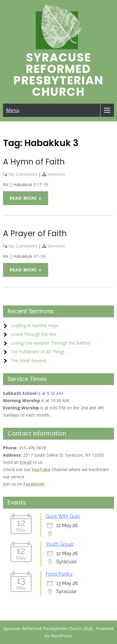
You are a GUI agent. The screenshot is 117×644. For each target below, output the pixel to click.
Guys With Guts (63, 516)
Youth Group (60, 544)
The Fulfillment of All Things (38, 352)
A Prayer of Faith (35, 233)
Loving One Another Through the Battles (50, 343)
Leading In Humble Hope (35, 325)
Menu (13, 110)
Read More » (26, 198)
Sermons (56, 174)
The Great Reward (28, 360)
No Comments (23, 174)
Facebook (34, 484)
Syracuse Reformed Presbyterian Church (58, 75)
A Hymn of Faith (34, 162)
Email (26, 462)
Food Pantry (59, 574)
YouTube (41, 469)
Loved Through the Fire (33, 334)
